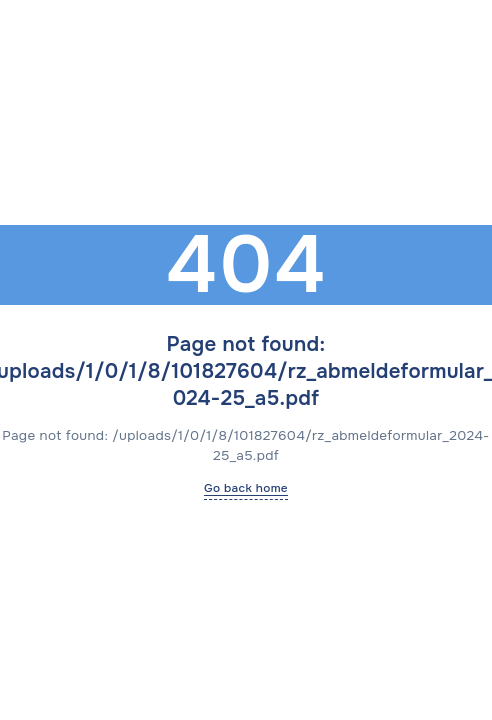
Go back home (246, 488)
